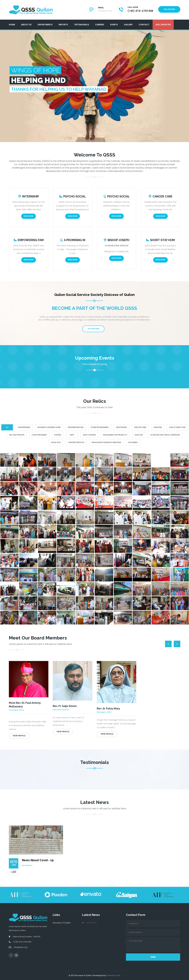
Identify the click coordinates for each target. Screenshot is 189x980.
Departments (45, 25)
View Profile (19, 736)
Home (12, 25)
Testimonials (82, 25)
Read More (29, 216)
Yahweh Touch (113, 975)
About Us (26, 25)
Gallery (128, 25)
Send (153, 957)
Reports (63, 25)
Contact (144, 25)
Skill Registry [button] (163, 25)
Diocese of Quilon (62, 923)
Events (114, 25)
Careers (100, 25)
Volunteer (169, 9)
